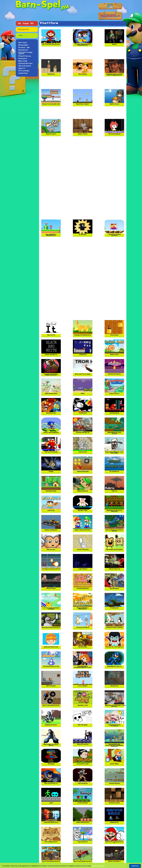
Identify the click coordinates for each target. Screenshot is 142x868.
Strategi (24, 71)
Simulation (26, 63)
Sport (22, 68)
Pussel (23, 59)
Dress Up (24, 48)
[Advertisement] (83, 54)
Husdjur (23, 50)
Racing (23, 61)
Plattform (25, 56)
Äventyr (23, 73)
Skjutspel (25, 66)
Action (23, 43)
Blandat (23, 45)
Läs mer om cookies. (98, 866)
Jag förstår (135, 866)
